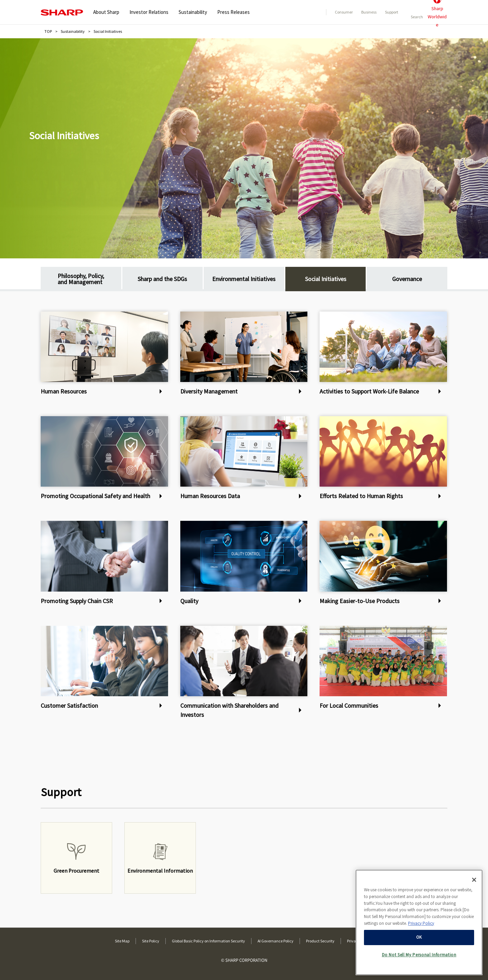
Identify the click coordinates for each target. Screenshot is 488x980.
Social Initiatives (64, 136)
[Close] (474, 879)
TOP (48, 31)
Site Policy (151, 941)
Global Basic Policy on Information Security (208, 941)
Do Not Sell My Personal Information (419, 954)
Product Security (320, 941)
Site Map (122, 941)
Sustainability (73, 31)
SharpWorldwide (437, 12)
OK (419, 937)
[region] (419, 922)
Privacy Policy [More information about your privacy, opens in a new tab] (421, 923)
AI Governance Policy (276, 941)
